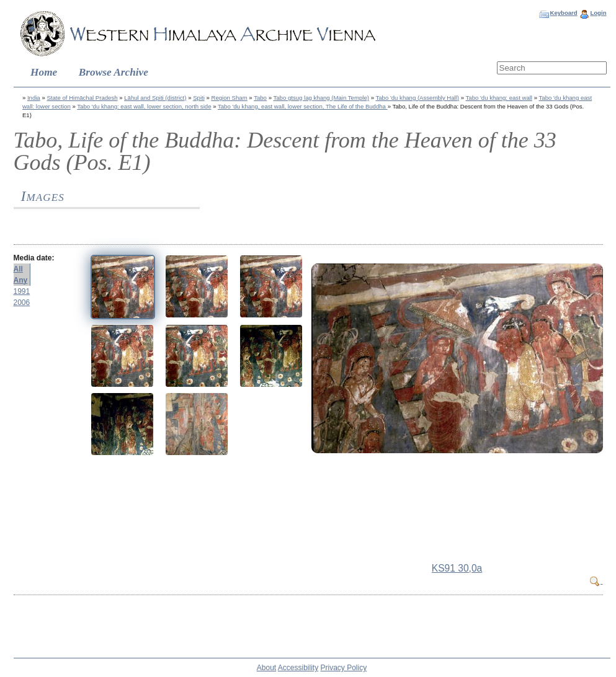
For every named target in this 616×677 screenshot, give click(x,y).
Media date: (34, 258)
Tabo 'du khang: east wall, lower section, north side (144, 106)
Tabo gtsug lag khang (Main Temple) (321, 98)
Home (44, 72)
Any (21, 280)
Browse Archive (114, 72)
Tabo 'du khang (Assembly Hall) (417, 98)
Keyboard (563, 13)
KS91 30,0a (457, 568)
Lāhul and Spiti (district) (155, 98)
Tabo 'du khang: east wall (499, 98)
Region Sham (230, 98)
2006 (22, 303)
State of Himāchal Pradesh (82, 98)
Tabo (260, 98)
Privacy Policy (344, 668)
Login (598, 13)
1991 (22, 291)
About (266, 668)
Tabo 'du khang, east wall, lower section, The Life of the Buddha (303, 106)
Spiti (199, 98)
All (18, 269)
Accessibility (298, 668)
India (34, 98)
